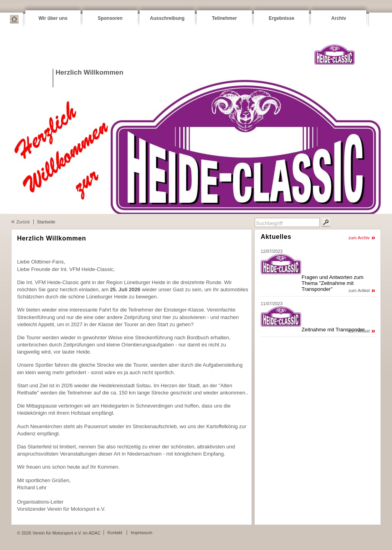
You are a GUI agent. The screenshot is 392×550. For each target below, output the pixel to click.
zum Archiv (359, 238)
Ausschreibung (167, 18)
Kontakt (115, 533)
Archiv (339, 18)
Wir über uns (53, 18)
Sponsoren (110, 18)
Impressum (141, 533)
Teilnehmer (224, 18)
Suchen (326, 222)
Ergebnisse (282, 18)
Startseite (14, 19)
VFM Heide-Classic (334, 55)
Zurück (23, 222)
